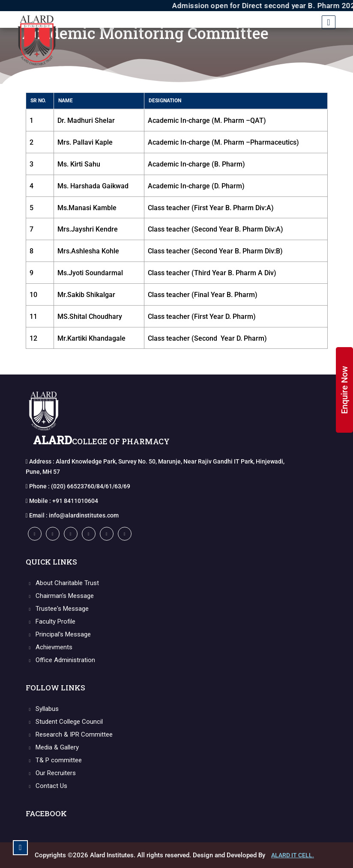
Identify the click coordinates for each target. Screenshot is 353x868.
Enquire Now (344, 390)
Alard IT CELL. (293, 855)
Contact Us (47, 786)
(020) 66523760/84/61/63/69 (91, 486)
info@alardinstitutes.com (84, 515)
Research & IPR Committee (69, 734)
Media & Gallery (52, 747)
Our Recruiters (51, 773)
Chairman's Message (60, 596)
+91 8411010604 (75, 501)
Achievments (49, 647)
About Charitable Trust (63, 583)
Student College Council (64, 722)
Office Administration (61, 660)
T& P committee (54, 760)
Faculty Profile (51, 621)
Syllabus (42, 709)
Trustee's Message (57, 609)
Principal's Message (58, 634)
